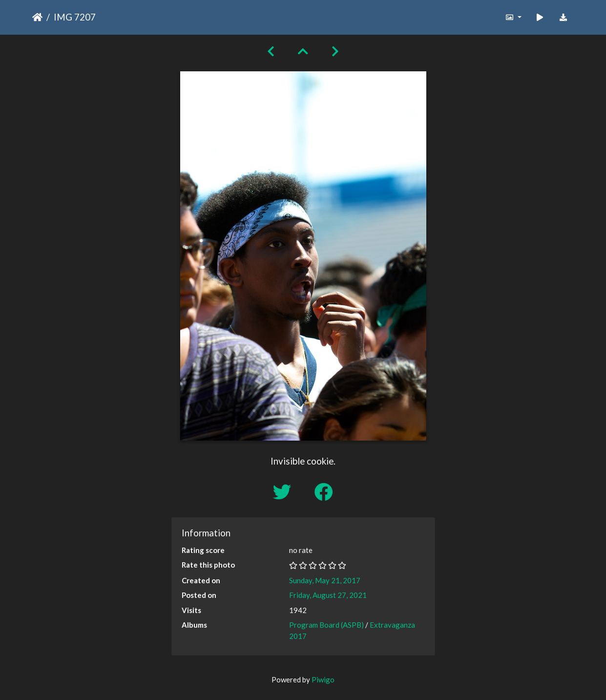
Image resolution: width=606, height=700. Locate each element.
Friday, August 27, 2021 (328, 595)
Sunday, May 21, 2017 (325, 580)
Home (37, 17)
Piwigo (323, 679)
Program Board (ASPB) (326, 625)
